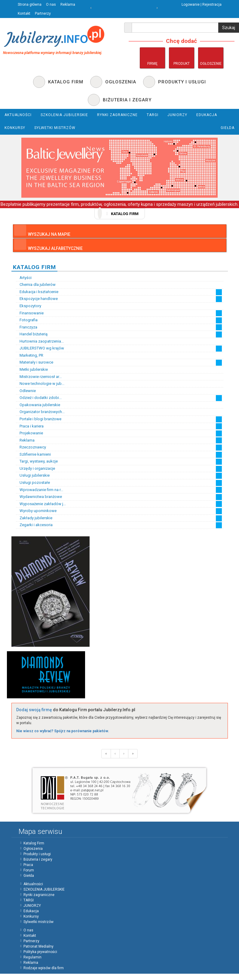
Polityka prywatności (40, 952)
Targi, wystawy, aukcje (37, 461)
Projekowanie (29, 433)
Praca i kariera (30, 426)
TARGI (29, 900)
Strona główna (30, 4)
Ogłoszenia (33, 849)
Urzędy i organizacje (35, 469)
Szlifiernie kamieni (33, 454)
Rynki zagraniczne (39, 895)
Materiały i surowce (35, 362)
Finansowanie (30, 313)
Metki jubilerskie (32, 370)
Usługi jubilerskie (33, 475)
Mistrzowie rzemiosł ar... (39, 377)
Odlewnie (26, 391)
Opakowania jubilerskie (38, 405)
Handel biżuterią (32, 334)
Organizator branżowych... (40, 412)
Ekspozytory (29, 306)
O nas (51, 4)
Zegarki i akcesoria (34, 525)
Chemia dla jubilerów (36, 285)
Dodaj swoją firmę (34, 710)
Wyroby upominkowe (36, 511)
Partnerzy (43, 13)
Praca (28, 865)
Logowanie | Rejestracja (202, 4)
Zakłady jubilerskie (34, 518)
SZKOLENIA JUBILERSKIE (44, 889)
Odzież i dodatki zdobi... (39, 398)
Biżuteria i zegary (38, 859)
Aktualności (33, 884)
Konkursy (31, 916)
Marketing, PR (30, 355)
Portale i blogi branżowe (39, 419)
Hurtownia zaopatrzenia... (40, 341)
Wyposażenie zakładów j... (41, 504)
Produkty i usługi (37, 854)
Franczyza (27, 327)
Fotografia (27, 320)
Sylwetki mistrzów (38, 922)
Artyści (24, 278)
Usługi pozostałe (33, 483)
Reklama (68, 4)
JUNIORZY (32, 906)
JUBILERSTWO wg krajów (40, 348)
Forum (29, 870)
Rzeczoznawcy (31, 447)
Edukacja (31, 911)
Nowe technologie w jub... (40, 384)
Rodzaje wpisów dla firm (44, 968)
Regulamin (32, 957)
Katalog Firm (34, 843)
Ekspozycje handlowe (37, 299)
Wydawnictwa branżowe (39, 497)
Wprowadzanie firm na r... (40, 490)
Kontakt (24, 13)
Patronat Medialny (38, 946)
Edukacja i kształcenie (37, 292)
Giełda (29, 876)
